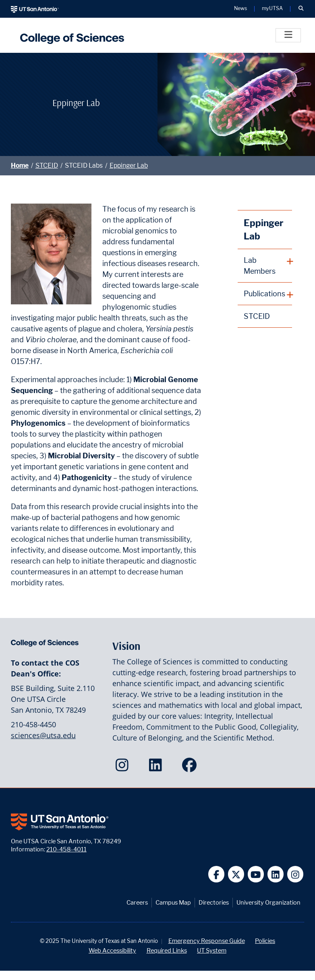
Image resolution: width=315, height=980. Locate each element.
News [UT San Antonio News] (240, 9)
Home (20, 165)
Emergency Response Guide (207, 941)
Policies (265, 941)
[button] (301, 9)
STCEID (47, 165)
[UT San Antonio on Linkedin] (276, 874)
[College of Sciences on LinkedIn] (157, 768)
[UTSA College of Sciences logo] (70, 35)
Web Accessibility (112, 950)
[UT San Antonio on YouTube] (256, 874)
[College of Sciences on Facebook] (191, 768)
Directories (214, 902)
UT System (212, 950)
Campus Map (173, 902)
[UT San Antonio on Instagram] (295, 874)
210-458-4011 (66, 849)
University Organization (268, 902)
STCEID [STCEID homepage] (257, 316)
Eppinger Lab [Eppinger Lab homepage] (264, 230)
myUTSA (272, 9)
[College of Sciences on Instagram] (124, 768)
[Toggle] (288, 35)
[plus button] (265, 266)
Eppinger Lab (129, 165)
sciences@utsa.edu (43, 735)
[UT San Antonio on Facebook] (217, 874)
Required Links (167, 950)
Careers (137, 902)
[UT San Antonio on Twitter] (236, 874)
